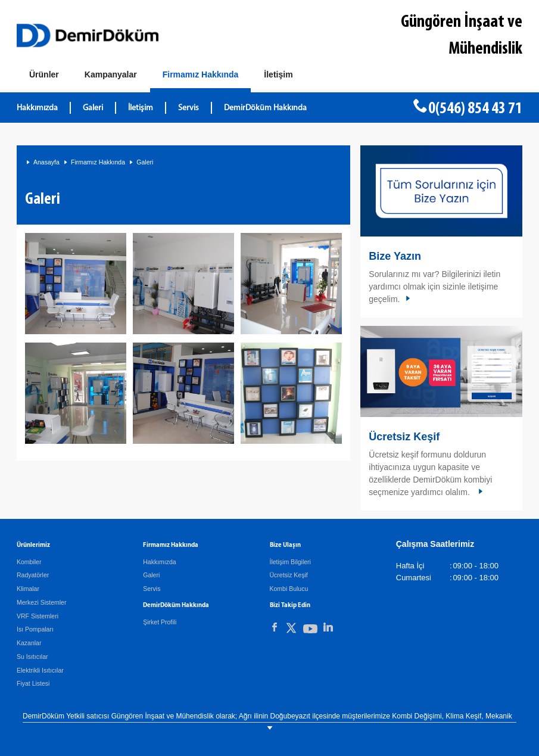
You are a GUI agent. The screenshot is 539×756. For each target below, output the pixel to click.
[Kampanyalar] (111, 75)
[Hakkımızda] (201, 77)
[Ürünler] (44, 75)
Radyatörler (33, 575)
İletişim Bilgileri (290, 562)
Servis (152, 589)
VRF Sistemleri (38, 616)
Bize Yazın (395, 256)
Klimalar (28, 589)
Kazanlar (29, 643)
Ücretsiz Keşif (404, 437)
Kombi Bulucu (289, 589)
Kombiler (29, 562)
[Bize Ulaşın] (278, 75)
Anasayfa (46, 162)
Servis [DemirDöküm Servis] (189, 108)
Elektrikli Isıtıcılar (40, 670)
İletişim (141, 108)
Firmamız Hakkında (98, 162)
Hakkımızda (37, 108)
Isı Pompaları (35, 629)
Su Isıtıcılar (32, 657)
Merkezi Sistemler (41, 602)
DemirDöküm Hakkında (265, 108)
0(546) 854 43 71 (475, 109)
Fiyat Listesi (33, 683)
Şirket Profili (160, 622)
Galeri (93, 108)
